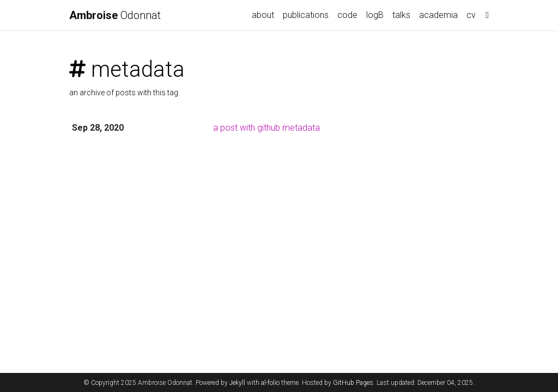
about (263, 15)
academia (438, 15)
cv (471, 15)
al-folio (270, 383)
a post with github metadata (266, 128)
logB (375, 15)
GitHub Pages (353, 383)
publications (306, 15)
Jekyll (237, 383)
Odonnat (115, 15)
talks (401, 15)
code (347, 15)
